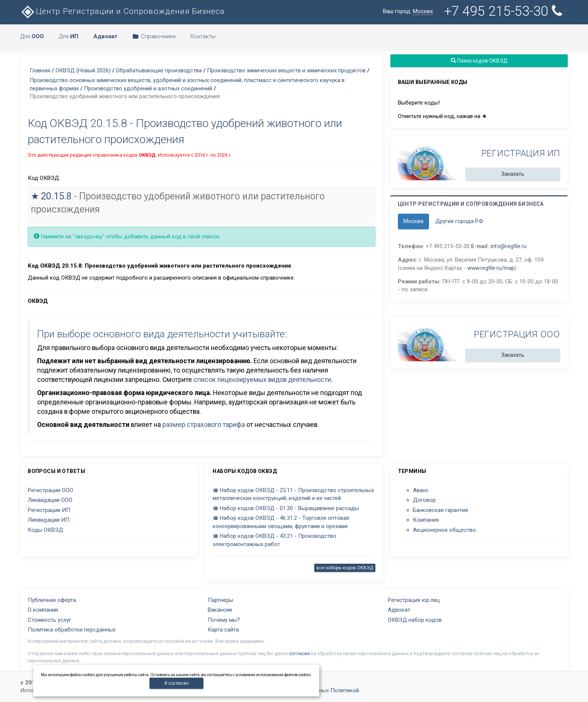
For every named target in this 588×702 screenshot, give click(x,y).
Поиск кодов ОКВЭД (479, 61)
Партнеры (220, 600)
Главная (40, 70)
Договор (424, 500)
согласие (299, 653)
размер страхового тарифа (204, 425)
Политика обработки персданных (72, 630)
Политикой (345, 690)
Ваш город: (408, 11)
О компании (43, 610)
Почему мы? (224, 620)
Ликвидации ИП (49, 520)
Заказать (513, 174)
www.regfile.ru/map (491, 268)
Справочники (154, 36)
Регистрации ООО (50, 490)
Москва (413, 221)
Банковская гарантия (440, 510)
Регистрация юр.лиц (414, 600)
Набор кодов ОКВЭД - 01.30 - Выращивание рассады (286, 508)
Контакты (203, 36)
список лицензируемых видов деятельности (262, 380)
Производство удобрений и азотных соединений (148, 88)
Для (32, 36)
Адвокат (399, 610)
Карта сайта (223, 630)
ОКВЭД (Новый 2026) (83, 70)
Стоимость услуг (49, 620)
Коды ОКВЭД (45, 530)
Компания (426, 520)
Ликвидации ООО (50, 500)
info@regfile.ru (508, 246)
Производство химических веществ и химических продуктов (286, 70)
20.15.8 (56, 196)
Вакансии (220, 610)
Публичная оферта (52, 600)
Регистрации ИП (49, 510)
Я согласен (176, 683)
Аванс (421, 490)
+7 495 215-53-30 (504, 11)
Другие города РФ (459, 221)
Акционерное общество (444, 530)
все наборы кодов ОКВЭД (345, 568)
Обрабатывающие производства (159, 70)
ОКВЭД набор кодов (415, 620)
